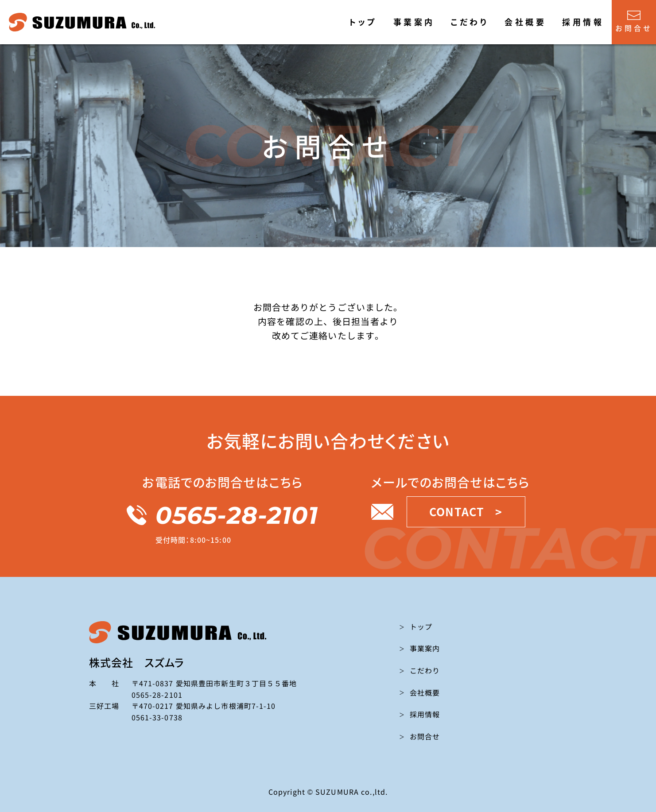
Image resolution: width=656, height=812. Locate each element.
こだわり (470, 22)
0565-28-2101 (222, 515)
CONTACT (466, 512)
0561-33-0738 (157, 717)
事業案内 (414, 22)
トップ (363, 22)
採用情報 (583, 22)
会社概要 (525, 22)
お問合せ (634, 22)
